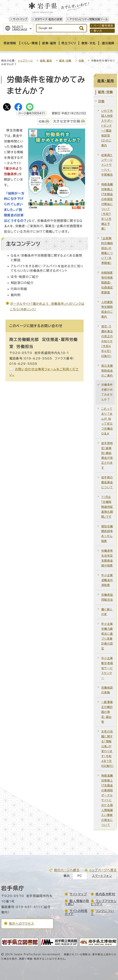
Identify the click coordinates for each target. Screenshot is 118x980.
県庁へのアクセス (22, 924)
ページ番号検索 (103, 26)
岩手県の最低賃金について (107, 482)
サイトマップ (20, 19)
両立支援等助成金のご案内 (107, 371)
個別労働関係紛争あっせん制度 (107, 534)
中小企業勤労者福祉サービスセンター (107, 668)
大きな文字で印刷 (67, 121)
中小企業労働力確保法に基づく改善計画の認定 (107, 636)
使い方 (98, 31)
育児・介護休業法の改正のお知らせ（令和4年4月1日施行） (107, 341)
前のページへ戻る (67, 870)
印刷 (42, 121)
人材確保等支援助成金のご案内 (107, 309)
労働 (81, 61)
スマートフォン (102, 876)
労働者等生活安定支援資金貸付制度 (107, 558)
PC (80, 876)
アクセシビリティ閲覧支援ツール (89, 19)
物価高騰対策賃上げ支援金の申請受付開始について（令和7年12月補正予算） (107, 206)
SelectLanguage (20, 28)
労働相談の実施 (107, 690)
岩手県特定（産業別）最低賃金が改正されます (107, 456)
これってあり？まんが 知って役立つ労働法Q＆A (107, 421)
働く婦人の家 (107, 612)
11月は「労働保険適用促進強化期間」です (107, 507)
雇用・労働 (65, 61)
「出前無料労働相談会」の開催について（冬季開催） (107, 251)
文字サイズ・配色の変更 (48, 19)
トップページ (25, 61)
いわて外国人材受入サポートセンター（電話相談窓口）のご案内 (107, 128)
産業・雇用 (46, 61)
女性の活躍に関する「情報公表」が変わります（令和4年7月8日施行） (107, 749)
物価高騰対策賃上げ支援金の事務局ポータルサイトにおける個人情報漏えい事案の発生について (107, 800)
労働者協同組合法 (107, 597)
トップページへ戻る (103, 870)
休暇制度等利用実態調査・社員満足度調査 (107, 283)
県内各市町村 (105, 894)
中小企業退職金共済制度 (107, 580)
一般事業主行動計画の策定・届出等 (107, 712)
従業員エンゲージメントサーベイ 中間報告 (107, 165)
